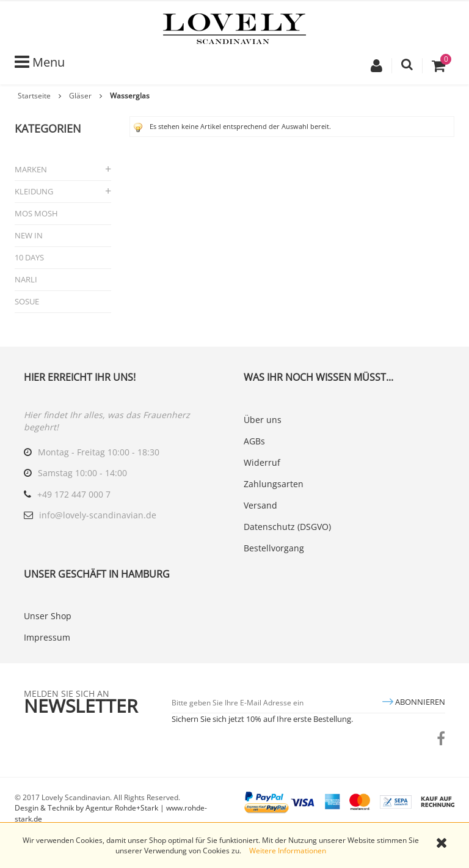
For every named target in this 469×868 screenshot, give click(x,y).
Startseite (34, 96)
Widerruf (262, 462)
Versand (260, 505)
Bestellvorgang (274, 548)
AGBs (254, 441)
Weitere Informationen (288, 851)
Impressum (47, 637)
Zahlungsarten (274, 484)
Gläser (80, 96)
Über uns (263, 420)
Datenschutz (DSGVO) (287, 527)
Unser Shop (48, 616)
